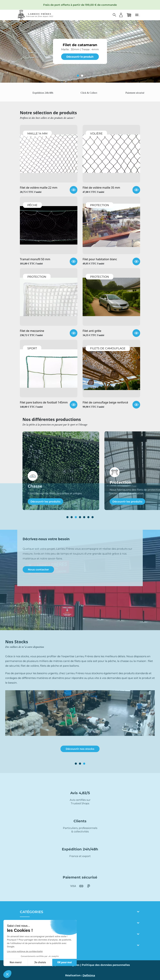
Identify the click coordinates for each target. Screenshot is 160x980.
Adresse (28, 934)
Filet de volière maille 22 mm (39, 188)
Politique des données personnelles (106, 965)
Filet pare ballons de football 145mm (44, 403)
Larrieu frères (36, 923)
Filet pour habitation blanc (100, 259)
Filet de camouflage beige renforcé (105, 403)
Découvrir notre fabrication (80, 744)
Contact (29, 945)
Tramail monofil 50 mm (35, 259)
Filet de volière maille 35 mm (101, 188)
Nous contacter (38, 569)
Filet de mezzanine (32, 331)
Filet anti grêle (92, 331)
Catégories (32, 912)
